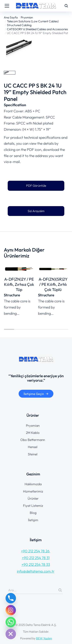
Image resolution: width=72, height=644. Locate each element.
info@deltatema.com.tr (36, 571)
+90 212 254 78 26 (36, 551)
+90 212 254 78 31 (36, 558)
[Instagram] (11, 610)
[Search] (60, 590)
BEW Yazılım (44, 638)
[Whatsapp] (11, 622)
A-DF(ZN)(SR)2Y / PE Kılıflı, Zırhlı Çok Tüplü (53, 284)
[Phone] (11, 598)
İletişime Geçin (36, 394)
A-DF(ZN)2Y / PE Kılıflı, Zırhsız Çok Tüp (19, 284)
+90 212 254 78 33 (36, 565)
